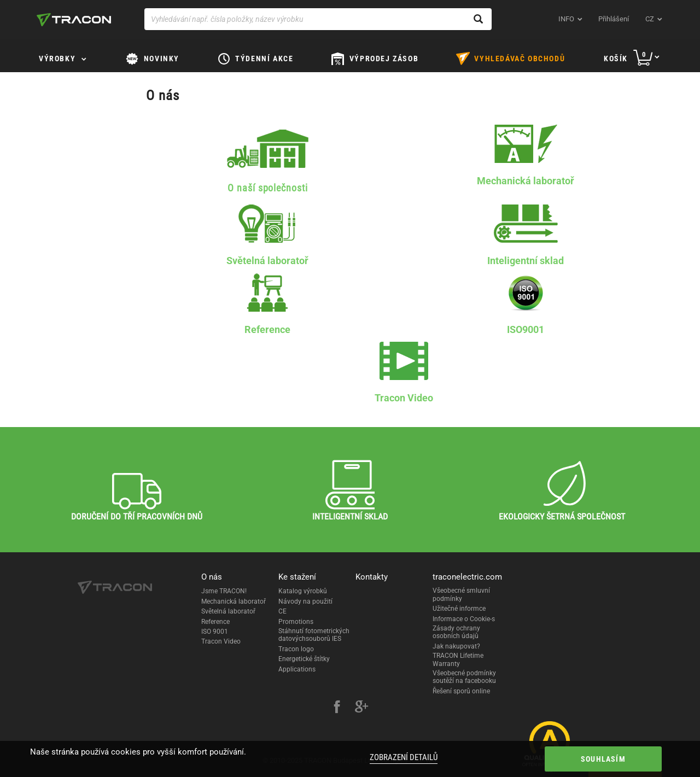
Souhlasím (603, 759)
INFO (566, 19)
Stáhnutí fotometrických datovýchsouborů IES (314, 635)
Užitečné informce (459, 609)
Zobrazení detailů (404, 757)
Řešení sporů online (461, 691)
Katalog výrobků (303, 591)
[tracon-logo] (74, 20)
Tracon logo (296, 649)
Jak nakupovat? (456, 646)
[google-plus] (361, 708)
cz (650, 19)
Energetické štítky (304, 659)
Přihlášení (614, 19)
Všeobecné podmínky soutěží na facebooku (464, 677)
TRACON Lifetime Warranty (458, 659)
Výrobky (57, 59)
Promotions (296, 622)
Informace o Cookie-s (464, 619)
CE (282, 611)
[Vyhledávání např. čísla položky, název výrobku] (318, 19)
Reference (215, 622)
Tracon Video (221, 641)
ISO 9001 (215, 632)
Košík (616, 59)
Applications (297, 669)
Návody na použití (305, 601)
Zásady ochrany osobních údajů (456, 632)
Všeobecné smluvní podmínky (461, 594)
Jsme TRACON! (224, 591)
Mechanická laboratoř (234, 601)
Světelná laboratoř (228, 611)
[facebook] (337, 708)
